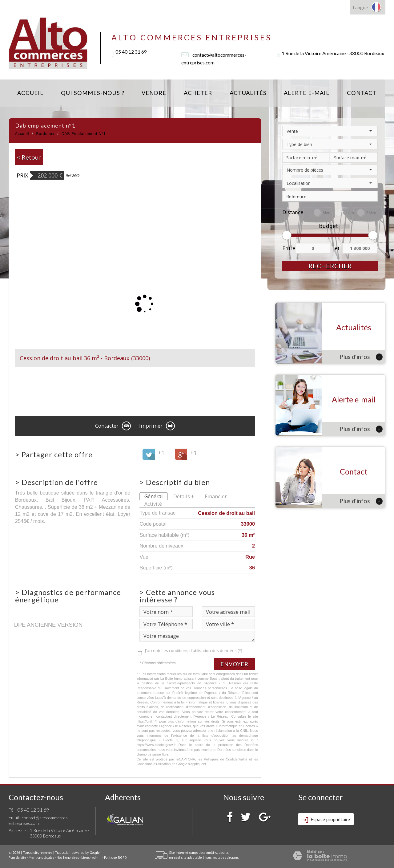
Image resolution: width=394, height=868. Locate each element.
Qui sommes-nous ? (93, 93)
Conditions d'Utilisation (153, 764)
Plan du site (17, 858)
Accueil (30, 93)
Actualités (248, 93)
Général (154, 496)
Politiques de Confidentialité (225, 759)
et (337, 248)
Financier (216, 496)
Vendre (154, 93)
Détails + (184, 496)
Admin (97, 858)
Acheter (198, 93)
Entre (289, 248)
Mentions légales (41, 858)
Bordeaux (45, 134)
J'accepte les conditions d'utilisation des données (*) (193, 650)
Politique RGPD (115, 858)
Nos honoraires (68, 858)
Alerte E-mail (307, 93)
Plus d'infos (361, 357)
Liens (85, 858)
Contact (362, 93)
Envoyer (234, 664)
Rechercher (330, 266)
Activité (153, 504)
